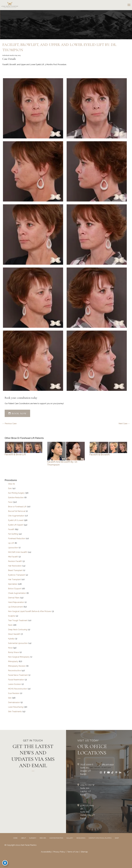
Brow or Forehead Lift (17, 507)
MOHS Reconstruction (18, 689)
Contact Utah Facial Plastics (100, 838)
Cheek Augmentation (17, 593)
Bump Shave (13, 652)
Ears (10, 488)
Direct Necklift (14, 634)
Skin (10, 698)
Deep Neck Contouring (18, 630)
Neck (10, 625)
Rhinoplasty (13, 661)
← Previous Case (9, 424)
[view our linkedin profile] (120, 773)
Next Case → (124, 424)
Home (15, 838)
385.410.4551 (108, 764)
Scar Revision (14, 693)
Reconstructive (14, 671)
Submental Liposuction (18, 643)
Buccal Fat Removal (17, 511)
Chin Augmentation (16, 516)
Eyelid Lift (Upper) (16, 525)
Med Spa (43, 838)
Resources (81, 838)
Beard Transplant (15, 570)
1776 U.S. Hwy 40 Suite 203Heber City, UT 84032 (87, 812)
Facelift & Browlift (100, 454)
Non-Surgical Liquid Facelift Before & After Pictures (30, 611)
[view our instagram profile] (101, 773)
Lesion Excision (14, 684)
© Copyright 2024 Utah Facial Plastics (21, 845)
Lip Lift (11, 543)
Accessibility (46, 852)
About (23, 838)
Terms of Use (73, 852)
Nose (10, 648)
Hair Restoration (15, 566)
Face (10, 502)
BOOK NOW (17, 413)
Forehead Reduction (17, 539)
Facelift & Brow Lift (15, 454)
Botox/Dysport (15, 589)
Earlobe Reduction (16, 498)
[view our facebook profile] (105, 773)
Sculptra (12, 616)
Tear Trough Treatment (18, 620)
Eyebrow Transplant (17, 575)
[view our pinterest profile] (116, 773)
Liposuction (13, 548)
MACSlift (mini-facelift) (18, 552)
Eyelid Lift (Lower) (16, 520)
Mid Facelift (13, 557)
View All (11, 484)
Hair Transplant (14, 579)
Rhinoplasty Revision (17, 666)
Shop (117, 838)
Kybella (11, 639)
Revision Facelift (15, 561)
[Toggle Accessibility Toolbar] (5, 863)
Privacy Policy (59, 852)
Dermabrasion (14, 702)
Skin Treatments (15, 712)
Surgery (33, 838)
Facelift (11, 529)
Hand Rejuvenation (16, 602)
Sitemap (84, 852)
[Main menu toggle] (129, 5)
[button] (17, 414)
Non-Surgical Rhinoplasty (19, 657)
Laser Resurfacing (16, 707)
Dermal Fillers (14, 598)
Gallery (70, 838)
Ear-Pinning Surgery (16, 493)
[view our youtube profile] (109, 773)
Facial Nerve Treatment (18, 675)
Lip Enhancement (15, 607)
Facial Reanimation (16, 680)
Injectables (13, 584)
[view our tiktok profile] (112, 773)
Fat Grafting (13, 534)
